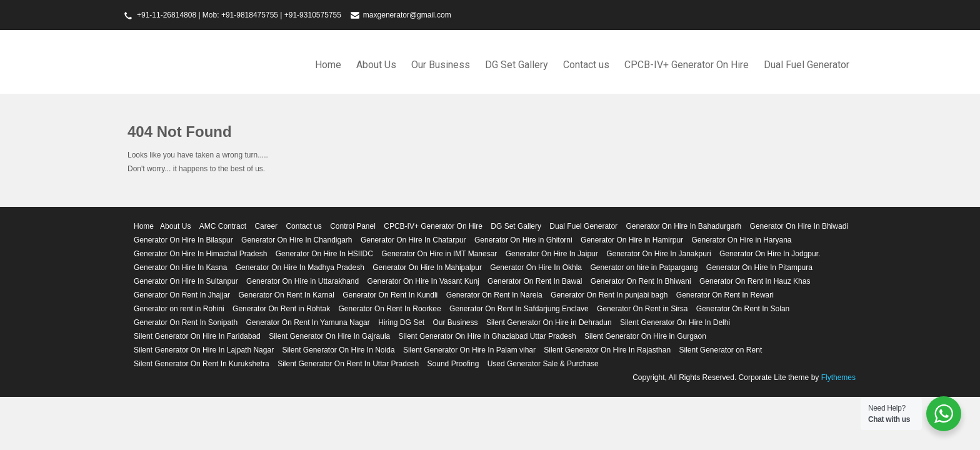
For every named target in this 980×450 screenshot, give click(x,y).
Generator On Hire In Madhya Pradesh (300, 267)
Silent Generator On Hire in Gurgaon (645, 336)
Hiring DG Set (401, 322)
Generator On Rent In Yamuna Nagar (307, 322)
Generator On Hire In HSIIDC (324, 254)
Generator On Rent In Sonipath (186, 322)
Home (328, 65)
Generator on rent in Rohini (179, 309)
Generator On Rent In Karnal (286, 295)
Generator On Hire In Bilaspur (183, 240)
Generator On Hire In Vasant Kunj (423, 281)
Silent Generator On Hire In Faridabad (197, 336)
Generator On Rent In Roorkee (390, 309)
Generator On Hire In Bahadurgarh (683, 226)
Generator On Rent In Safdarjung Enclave (519, 309)
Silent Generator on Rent (720, 350)
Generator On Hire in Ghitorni (523, 240)
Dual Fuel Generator (807, 65)
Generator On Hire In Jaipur (552, 254)
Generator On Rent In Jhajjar (182, 295)
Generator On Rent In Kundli (390, 295)
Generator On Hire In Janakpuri (658, 254)
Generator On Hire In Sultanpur (186, 281)
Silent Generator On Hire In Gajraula (329, 336)
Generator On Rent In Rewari (725, 295)
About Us (376, 65)
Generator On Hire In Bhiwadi (799, 226)
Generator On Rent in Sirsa (642, 309)
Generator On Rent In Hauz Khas (755, 281)
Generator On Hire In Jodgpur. (770, 254)
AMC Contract (223, 226)
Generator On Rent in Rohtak (281, 309)
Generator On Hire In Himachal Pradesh (200, 254)
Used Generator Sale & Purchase (543, 364)
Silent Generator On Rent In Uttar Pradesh (348, 364)
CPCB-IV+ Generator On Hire (687, 65)
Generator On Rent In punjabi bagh (609, 295)
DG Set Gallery (517, 65)
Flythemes (837, 377)
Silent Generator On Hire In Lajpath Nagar (204, 350)
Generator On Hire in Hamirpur (632, 240)
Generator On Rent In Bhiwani (641, 281)
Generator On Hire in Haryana (741, 240)
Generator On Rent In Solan (743, 309)
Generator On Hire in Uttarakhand (302, 281)
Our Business (441, 65)
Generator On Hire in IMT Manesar (439, 254)
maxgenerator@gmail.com (407, 15)
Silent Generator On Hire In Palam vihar (469, 350)
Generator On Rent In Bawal (535, 281)
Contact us (586, 65)
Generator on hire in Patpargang (644, 267)
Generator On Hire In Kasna (180, 267)
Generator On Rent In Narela (494, 295)
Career (266, 226)
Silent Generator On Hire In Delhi (675, 322)
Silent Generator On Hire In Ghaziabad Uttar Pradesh (487, 336)
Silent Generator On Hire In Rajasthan (607, 350)
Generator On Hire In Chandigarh (297, 240)
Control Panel (353, 226)
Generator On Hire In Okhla (536, 267)
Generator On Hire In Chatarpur (413, 240)
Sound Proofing (453, 364)
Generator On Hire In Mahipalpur (427, 267)
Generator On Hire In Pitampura (759, 267)
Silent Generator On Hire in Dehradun (549, 322)
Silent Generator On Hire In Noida (338, 350)
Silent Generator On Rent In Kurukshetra (202, 364)
